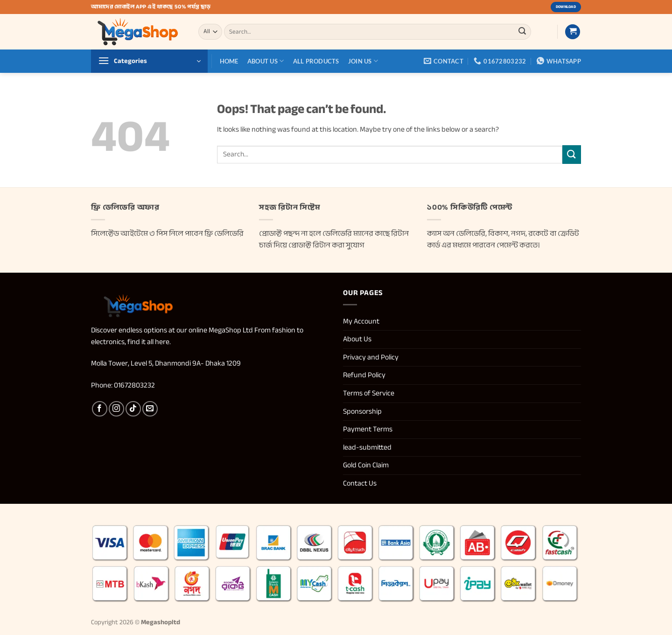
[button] (573, 32)
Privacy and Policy (371, 357)
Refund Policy (365, 375)
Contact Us (360, 483)
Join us (363, 61)
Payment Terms (368, 429)
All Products (316, 61)
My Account (361, 321)
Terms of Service (369, 393)
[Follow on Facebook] (100, 409)
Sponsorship (362, 411)
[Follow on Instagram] (116, 409)
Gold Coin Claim (366, 465)
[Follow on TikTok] (133, 409)
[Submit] (522, 32)
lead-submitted (367, 447)
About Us (266, 61)
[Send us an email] (150, 409)
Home (229, 61)
